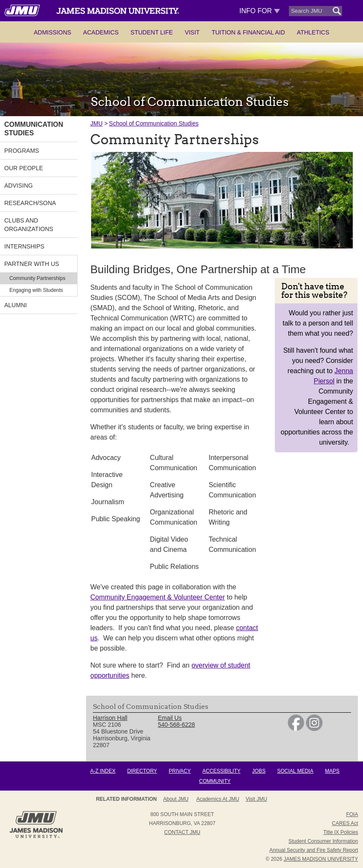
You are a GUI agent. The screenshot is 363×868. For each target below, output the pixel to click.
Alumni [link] (16, 305)
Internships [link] (24, 246)
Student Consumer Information (323, 841)
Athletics (313, 32)
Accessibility (221, 771)
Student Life (151, 32)
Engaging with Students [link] (36, 290)
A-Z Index (103, 771)
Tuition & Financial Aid (248, 32)
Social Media (295, 771)
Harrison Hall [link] (110, 718)
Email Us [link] (170, 718)
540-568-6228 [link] (176, 725)
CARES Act (345, 823)
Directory (142, 771)
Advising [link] (19, 186)
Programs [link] (22, 151)
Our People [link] (24, 168)
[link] (296, 729)
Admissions (52, 32)
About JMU (176, 799)
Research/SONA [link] (30, 203)
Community (215, 781)
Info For (260, 11)
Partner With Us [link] (32, 264)
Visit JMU (256, 799)
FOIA (352, 814)
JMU (97, 123)
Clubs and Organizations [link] (29, 225)
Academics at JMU (218, 799)
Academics (101, 32)
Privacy (180, 771)
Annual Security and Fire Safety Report (314, 850)
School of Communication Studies (154, 123)
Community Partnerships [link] (37, 278)
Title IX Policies (341, 832)
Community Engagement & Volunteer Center (158, 597)
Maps (332, 771)
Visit (192, 32)
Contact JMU (182, 832)
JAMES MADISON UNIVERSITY (321, 859)
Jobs (259, 771)
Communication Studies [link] (34, 129)
